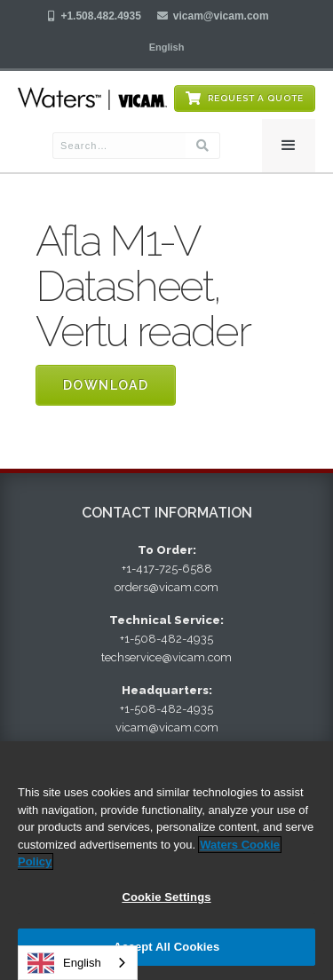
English (64, 963)
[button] (167, 47)
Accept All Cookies (167, 947)
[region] (166, 861)
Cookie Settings (166, 897)
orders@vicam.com (166, 587)
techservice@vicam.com (166, 657)
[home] (92, 99)
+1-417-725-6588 (167, 569)
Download (106, 385)
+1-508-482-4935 (166, 639)
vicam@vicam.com (221, 16)
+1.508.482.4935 (100, 16)
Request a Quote (256, 98)
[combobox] (78, 963)
